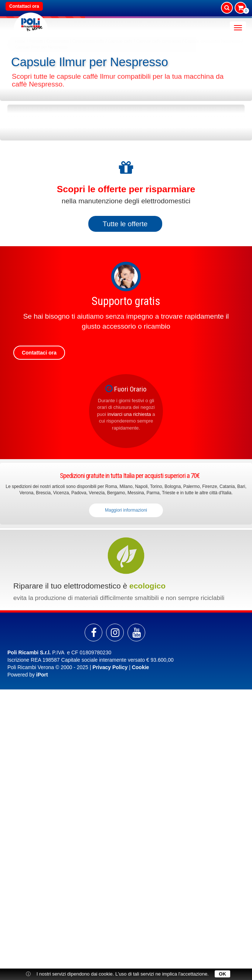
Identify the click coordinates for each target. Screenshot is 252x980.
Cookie (141, 667)
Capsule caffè (120, 41)
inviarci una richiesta (129, 414)
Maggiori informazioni (126, 510)
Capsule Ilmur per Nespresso (41, 47)
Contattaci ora (24, 6)
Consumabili (58, 41)
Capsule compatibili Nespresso (212, 41)
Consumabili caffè (88, 41)
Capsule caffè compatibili (159, 41)
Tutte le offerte (125, 224)
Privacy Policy (110, 667)
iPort (42, 675)
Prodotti (36, 41)
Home (20, 41)
